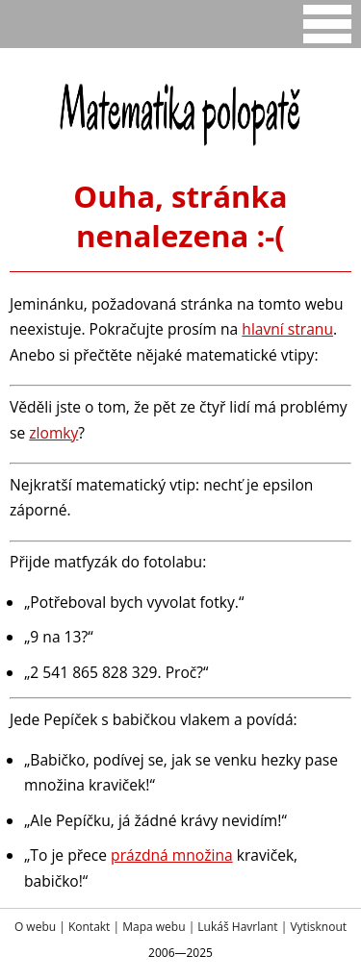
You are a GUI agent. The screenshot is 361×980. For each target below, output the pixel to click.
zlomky (53, 433)
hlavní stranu (287, 329)
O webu (35, 927)
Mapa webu (154, 927)
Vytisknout (318, 927)
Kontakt (89, 927)
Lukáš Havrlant (237, 927)
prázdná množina (172, 855)
